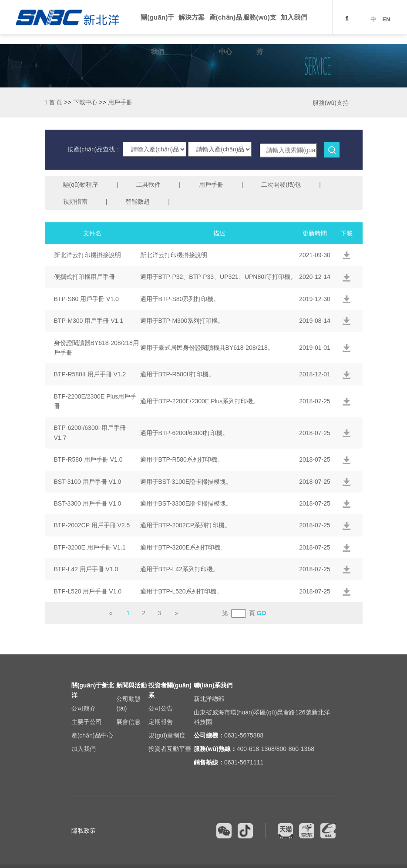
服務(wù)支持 (331, 103)
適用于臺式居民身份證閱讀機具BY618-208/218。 (207, 348)
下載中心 (85, 102)
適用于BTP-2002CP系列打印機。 (185, 525)
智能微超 (138, 201)
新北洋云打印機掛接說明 (174, 255)
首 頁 (54, 102)
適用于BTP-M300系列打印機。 (182, 321)
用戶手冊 (211, 184)
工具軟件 (148, 184)
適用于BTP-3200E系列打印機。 (183, 547)
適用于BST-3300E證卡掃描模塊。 (186, 503)
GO (262, 613)
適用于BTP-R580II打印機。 (177, 374)
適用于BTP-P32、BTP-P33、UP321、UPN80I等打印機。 (218, 277)
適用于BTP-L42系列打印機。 (180, 569)
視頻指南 (75, 201)
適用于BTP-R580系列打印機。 (182, 459)
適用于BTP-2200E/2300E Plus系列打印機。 (200, 401)
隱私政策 (84, 831)
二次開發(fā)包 (281, 184)
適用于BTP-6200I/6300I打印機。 (185, 433)
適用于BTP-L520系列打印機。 (181, 591)
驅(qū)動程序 (81, 184)
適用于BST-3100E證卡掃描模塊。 (186, 482)
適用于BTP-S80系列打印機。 (180, 299)
